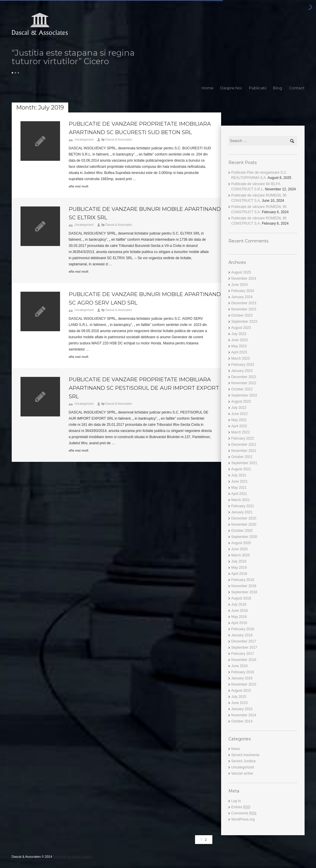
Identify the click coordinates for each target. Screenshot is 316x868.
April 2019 (239, 574)
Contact (297, 88)
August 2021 (241, 469)
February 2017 (243, 654)
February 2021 (243, 506)
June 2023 (240, 340)
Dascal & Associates (119, 140)
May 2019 (239, 568)
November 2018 (244, 586)
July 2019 (239, 561)
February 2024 (243, 291)
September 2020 (244, 537)
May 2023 (239, 346)
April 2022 (239, 426)
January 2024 (242, 297)
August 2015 (241, 691)
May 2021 (239, 488)
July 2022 (239, 408)
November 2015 (244, 684)
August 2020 (241, 543)
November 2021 (244, 451)
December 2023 (244, 303)
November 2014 (244, 715)
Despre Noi (231, 88)
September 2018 (244, 592)
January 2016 (242, 678)
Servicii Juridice (244, 761)
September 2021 (244, 463)
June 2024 (240, 285)
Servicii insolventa (245, 755)
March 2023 (241, 358)
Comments (244, 813)
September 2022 (244, 395)
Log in (236, 801)
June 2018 (240, 611)
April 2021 (239, 494)
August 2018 (241, 598)
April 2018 (239, 623)
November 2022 (244, 383)
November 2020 (244, 524)
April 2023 (239, 352)
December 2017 (244, 641)
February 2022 (243, 438)
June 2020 (240, 549)
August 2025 (241, 272)
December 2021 (244, 445)
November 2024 (244, 278)
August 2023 (241, 328)
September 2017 (244, 647)
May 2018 (239, 617)
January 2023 (242, 371)
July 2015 (239, 697)
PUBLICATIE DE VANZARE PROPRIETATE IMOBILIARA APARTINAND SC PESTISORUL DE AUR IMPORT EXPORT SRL (144, 388)
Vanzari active (242, 773)
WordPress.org (243, 819)
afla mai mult (79, 186)
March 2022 (241, 432)
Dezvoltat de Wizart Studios (73, 857)
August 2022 (241, 401)
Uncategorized (84, 140)
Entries (241, 807)
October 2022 (242, 389)
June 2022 (240, 414)
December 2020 (244, 518)
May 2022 (239, 420)
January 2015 (242, 709)
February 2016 (243, 672)
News (236, 749)
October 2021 (242, 457)
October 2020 (242, 531)
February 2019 (243, 580)
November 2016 (244, 660)
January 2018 (242, 635)
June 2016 (240, 666)
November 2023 (244, 309)
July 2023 (239, 334)
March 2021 (241, 500)
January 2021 (242, 512)
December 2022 (244, 377)
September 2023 (244, 322)
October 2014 (242, 721)
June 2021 (240, 481)
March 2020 (241, 555)
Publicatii (258, 88)
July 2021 (239, 475)
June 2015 (240, 703)
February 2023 (243, 365)
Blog (277, 88)
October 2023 (242, 315)
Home (207, 88)
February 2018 (243, 629)
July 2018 (239, 604)
